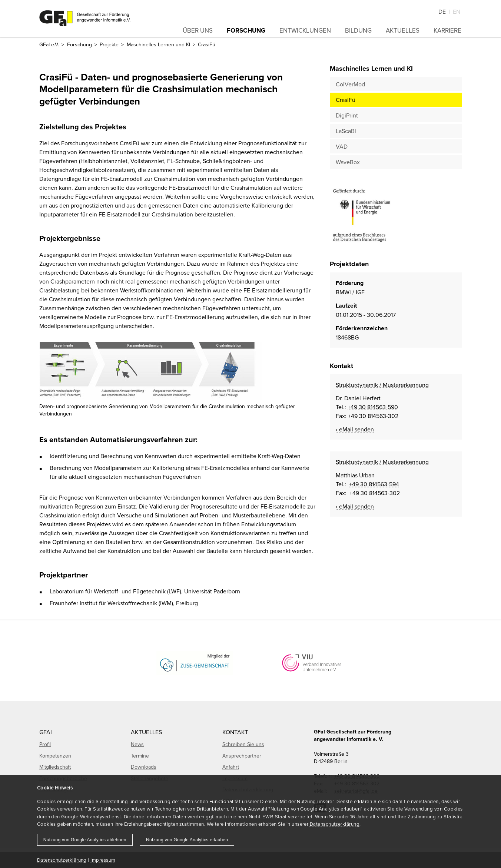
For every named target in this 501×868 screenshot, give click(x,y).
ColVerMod (350, 84)
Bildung (358, 30)
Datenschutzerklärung (335, 824)
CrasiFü (346, 100)
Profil (45, 744)
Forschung (246, 30)
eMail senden (356, 429)
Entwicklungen (305, 30)
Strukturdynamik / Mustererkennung (382, 385)
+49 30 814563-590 (373, 407)
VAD (342, 146)
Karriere (447, 30)
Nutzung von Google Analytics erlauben (187, 840)
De (442, 11)
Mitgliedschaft (55, 767)
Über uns (198, 30)
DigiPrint (347, 115)
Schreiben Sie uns (243, 744)
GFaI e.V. (49, 44)
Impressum (103, 860)
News (137, 744)
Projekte (109, 44)
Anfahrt (231, 767)
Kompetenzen (55, 756)
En (457, 11)
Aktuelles (403, 30)
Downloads (144, 767)
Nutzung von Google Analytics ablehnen (85, 840)
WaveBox (348, 162)
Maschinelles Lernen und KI (158, 44)
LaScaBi (346, 131)
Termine (140, 756)
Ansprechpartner (242, 756)
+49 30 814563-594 (374, 484)
